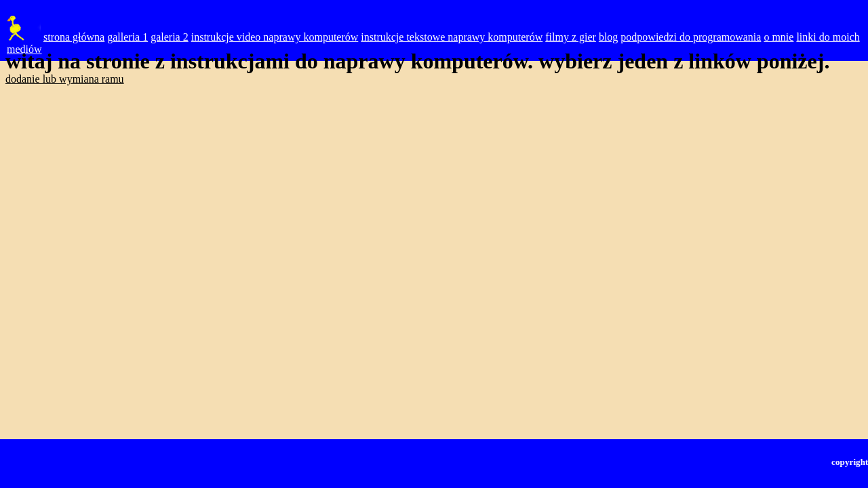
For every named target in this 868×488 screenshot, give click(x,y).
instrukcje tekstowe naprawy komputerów (452, 37)
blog (608, 37)
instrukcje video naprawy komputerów (275, 37)
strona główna (74, 37)
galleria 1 (127, 37)
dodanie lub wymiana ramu (65, 79)
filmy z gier (571, 37)
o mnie (778, 37)
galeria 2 (170, 37)
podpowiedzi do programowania (691, 37)
